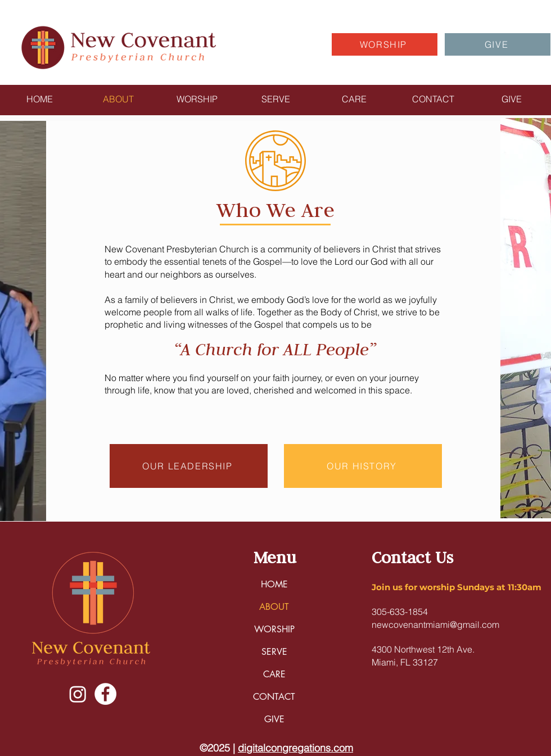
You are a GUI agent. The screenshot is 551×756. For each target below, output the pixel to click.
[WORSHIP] (385, 44)
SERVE (274, 652)
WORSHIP (274, 629)
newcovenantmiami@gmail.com (435, 624)
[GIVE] (498, 44)
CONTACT (274, 697)
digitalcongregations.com (295, 748)
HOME (274, 584)
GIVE (274, 719)
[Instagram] (78, 694)
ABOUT (274, 607)
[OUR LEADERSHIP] (189, 466)
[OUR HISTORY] (363, 466)
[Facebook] (105, 694)
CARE (274, 674)
